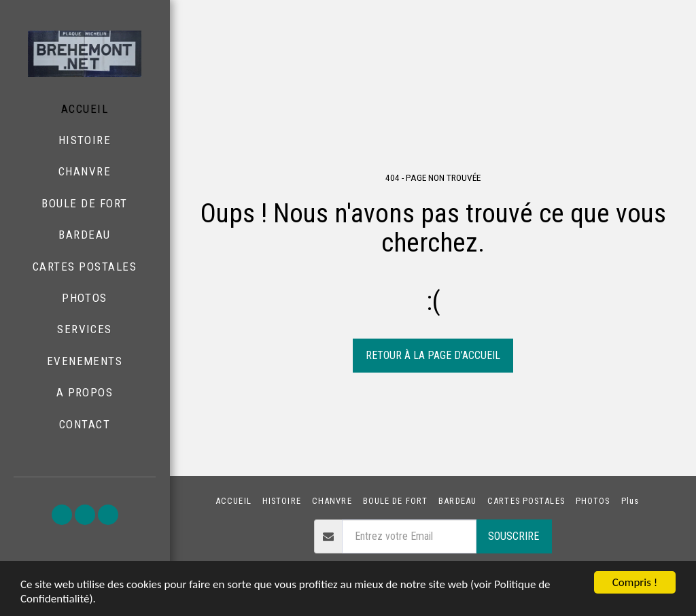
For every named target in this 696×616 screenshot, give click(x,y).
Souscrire (514, 536)
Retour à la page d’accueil (433, 355)
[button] (62, 515)
